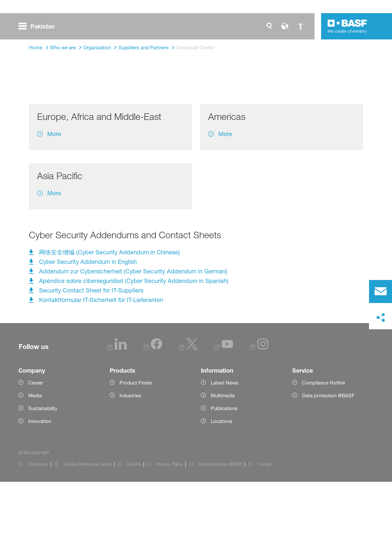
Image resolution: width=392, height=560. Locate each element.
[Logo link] (347, 26)
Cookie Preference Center (88, 542)
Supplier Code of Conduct (184, 163)
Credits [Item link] (134, 542)
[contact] (381, 292)
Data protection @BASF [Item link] (220, 542)
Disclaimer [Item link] (38, 542)
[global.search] (269, 26)
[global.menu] (39, 26)
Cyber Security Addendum (317, 163)
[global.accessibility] (301, 26)
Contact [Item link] (265, 542)
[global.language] (285, 26)
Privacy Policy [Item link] (170, 542)
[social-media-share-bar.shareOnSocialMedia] (381, 318)
